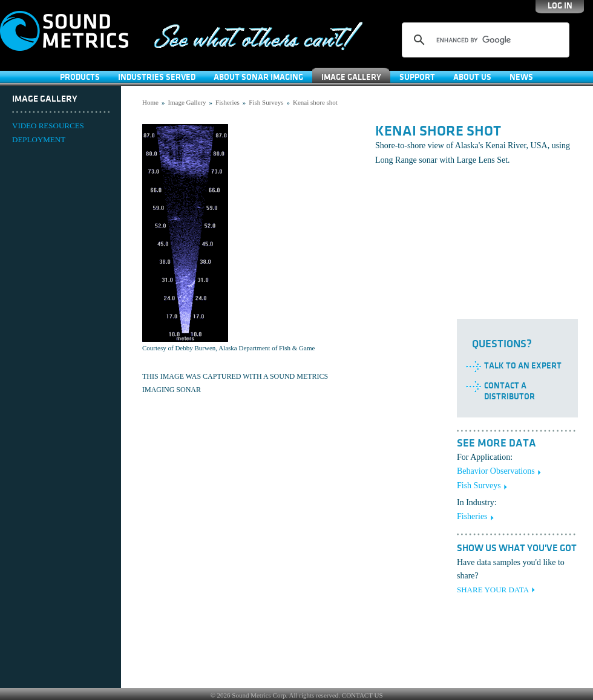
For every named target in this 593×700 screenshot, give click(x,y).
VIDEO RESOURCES (48, 126)
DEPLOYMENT (39, 139)
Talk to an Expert (523, 366)
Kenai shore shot (315, 102)
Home (150, 102)
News (521, 77)
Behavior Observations (496, 471)
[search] (484, 40)
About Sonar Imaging (258, 77)
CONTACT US (362, 695)
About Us (472, 77)
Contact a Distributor (509, 391)
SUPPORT (417, 77)
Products (80, 77)
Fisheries (228, 102)
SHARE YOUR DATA (493, 590)
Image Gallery (351, 77)
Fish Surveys (266, 102)
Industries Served (157, 77)
